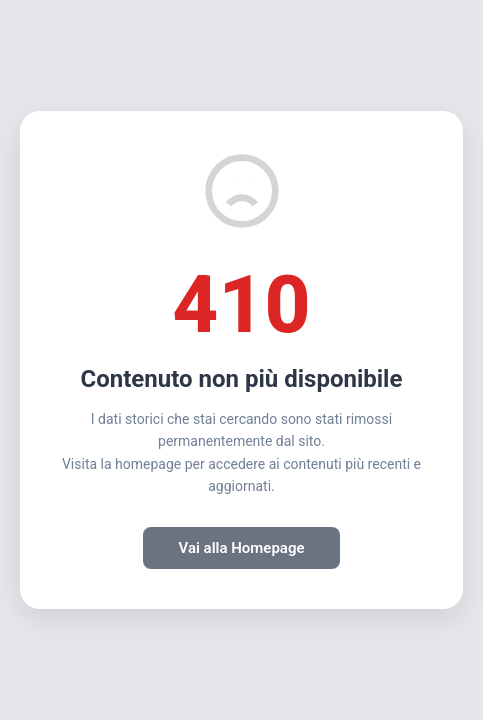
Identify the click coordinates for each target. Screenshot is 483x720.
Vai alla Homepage (241, 548)
